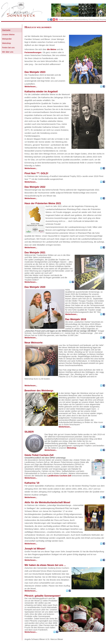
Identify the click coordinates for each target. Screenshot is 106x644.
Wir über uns (8, 52)
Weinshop (6, 43)
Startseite (6, 30)
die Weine (52, 49)
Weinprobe (7, 39)
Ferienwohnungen (33, 52)
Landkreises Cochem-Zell (59, 476)
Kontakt (61, 19)
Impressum (69, 19)
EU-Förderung (94, 19)
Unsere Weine (8, 34)
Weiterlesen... (31, 86)
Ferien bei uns (8, 47)
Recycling (103, 19)
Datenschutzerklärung (81, 19)
